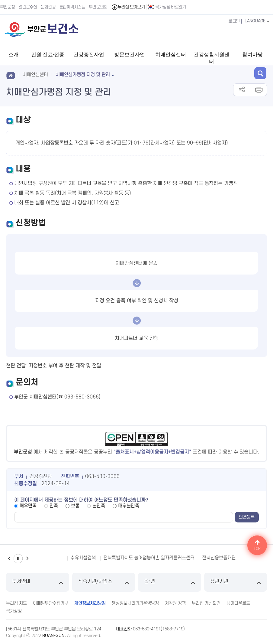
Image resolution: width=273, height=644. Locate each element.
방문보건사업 (130, 55)
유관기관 (236, 582)
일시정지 (18, 559)
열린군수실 (28, 7)
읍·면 (170, 582)
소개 (14, 55)
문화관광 (48, 7)
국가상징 (14, 611)
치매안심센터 (171, 55)
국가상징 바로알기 (166, 7)
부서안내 (38, 582)
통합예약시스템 (72, 7)
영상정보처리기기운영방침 (135, 603)
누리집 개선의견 (206, 603)
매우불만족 (129, 506)
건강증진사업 (89, 55)
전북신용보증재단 (219, 558)
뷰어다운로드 (238, 603)
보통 (75, 506)
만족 (54, 506)
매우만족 (28, 506)
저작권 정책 (175, 603)
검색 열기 (260, 73)
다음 (27, 559)
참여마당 (252, 55)
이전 (9, 559)
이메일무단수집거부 (51, 603)
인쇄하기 (258, 90)
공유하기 (242, 90)
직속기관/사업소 (104, 582)
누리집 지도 (16, 603)
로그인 (234, 21)
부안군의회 (98, 7)
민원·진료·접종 (48, 55)
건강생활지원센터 (212, 58)
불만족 (99, 506)
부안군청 (7, 7)
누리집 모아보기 (128, 7)
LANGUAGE (258, 21)
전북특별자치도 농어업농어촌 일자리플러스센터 (149, 558)
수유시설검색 (83, 558)
